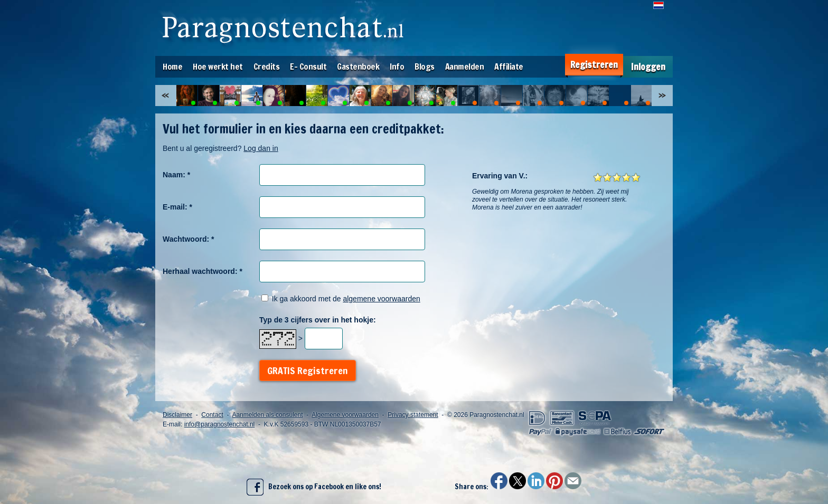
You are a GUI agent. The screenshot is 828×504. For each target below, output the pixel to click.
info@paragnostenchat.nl (220, 424)
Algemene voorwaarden (345, 415)
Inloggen (648, 67)
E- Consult (308, 66)
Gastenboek (358, 66)
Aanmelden (465, 66)
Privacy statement (413, 415)
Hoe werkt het (218, 66)
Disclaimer (177, 415)
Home (172, 66)
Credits (267, 66)
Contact (212, 415)
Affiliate (509, 66)
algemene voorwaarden (381, 299)
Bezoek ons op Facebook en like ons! (314, 487)
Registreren (594, 65)
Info (397, 66)
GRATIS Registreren (308, 370)
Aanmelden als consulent (267, 415)
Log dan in (261, 148)
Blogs (425, 66)
